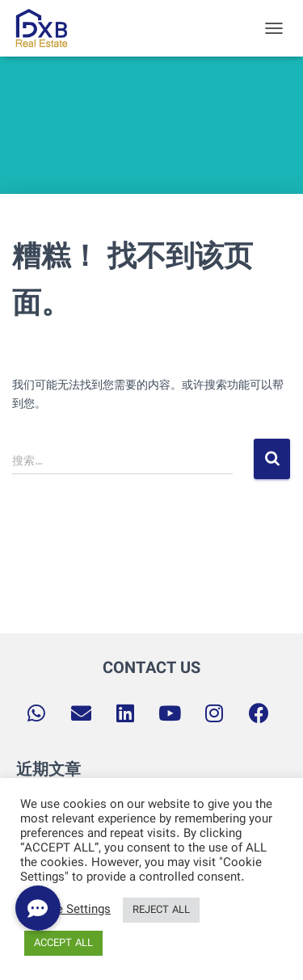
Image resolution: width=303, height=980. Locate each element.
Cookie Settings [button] (67, 911)
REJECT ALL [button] (161, 910)
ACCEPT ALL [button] (63, 943)
